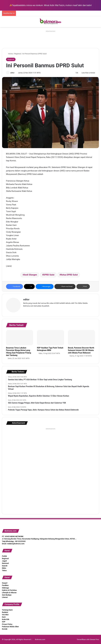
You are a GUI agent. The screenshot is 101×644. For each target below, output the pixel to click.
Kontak (5, 629)
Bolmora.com (40, 639)
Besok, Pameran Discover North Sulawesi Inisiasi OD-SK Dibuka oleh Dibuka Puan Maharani (81, 350)
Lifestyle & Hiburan (9, 592)
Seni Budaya (7, 595)
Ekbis (4, 568)
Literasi (5, 597)
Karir (4, 617)
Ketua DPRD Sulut (69, 275)
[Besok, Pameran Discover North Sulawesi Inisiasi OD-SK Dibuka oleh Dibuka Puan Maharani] (81, 337)
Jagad (4, 561)
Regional (18, 54)
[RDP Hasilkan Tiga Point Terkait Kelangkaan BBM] (50, 337)
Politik (4, 556)
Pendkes (5, 585)
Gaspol (5, 583)
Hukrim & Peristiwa (9, 590)
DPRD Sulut (49, 275)
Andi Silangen (30, 275)
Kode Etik (6, 619)
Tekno (4, 570)
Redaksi (5, 612)
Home (9, 54)
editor (13, 73)
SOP (4, 621)
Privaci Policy (7, 624)
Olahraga (5, 587)
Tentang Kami (7, 609)
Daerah (5, 565)
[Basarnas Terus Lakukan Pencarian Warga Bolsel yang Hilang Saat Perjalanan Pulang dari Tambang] (20, 337)
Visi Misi (5, 614)
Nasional (5, 563)
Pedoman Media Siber (10, 626)
